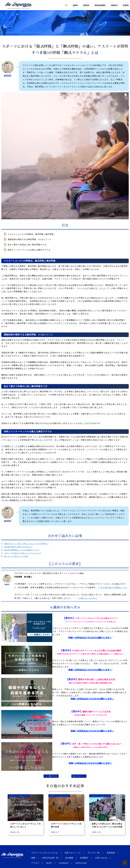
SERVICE (86, 5)
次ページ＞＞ (79, 776)
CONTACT (114, 5)
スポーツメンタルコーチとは (44, 853)
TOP (66, 5)
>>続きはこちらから (88, 598)
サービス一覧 (94, 853)
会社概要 (69, 858)
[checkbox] (66, 234)
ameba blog (81, 863)
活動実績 (111, 853)
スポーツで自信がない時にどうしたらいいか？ (23, 553)
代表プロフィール (73, 853)
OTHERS (126, 5)
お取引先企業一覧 (50, 858)
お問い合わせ (101, 858)
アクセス (35, 863)
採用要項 (84, 858)
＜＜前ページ (51, 776)
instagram (64, 863)
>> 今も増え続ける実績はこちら (112, 587)
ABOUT (75, 5)
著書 (33, 858)
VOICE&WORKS (100, 5)
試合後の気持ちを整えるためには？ (18, 547)
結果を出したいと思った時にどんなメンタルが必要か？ (26, 544)
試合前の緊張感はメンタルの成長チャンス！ (22, 550)
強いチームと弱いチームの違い (17, 556)
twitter (49, 863)
